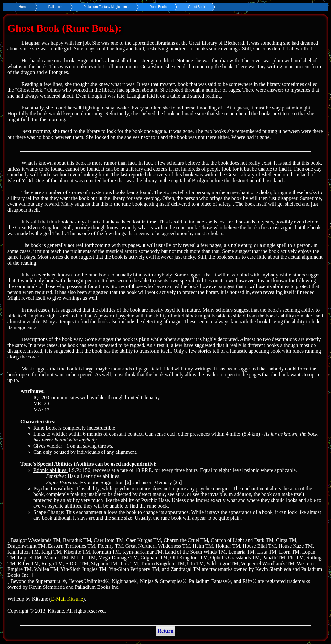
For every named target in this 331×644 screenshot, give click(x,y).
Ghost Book (197, 7)
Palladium (56, 7)
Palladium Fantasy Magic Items (106, 7)
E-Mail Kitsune (67, 599)
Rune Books (158, 7)
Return (166, 631)
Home (23, 7)
